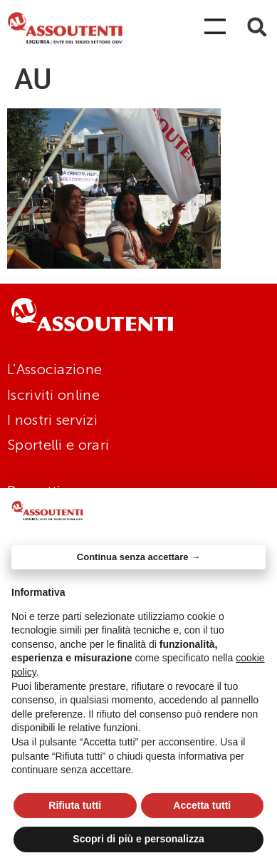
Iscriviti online (53, 395)
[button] (257, 27)
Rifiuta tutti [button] (75, 805)
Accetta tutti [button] (202, 805)
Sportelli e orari (58, 445)
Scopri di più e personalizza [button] (138, 839)
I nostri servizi (52, 420)
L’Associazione (54, 369)
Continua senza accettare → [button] (138, 557)
